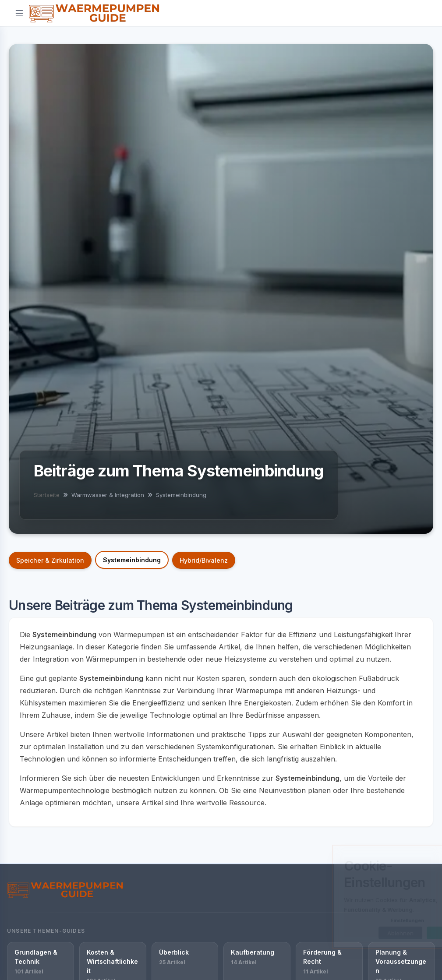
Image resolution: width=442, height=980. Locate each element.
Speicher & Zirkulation (50, 560)
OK (408, 933)
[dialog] (368, 897)
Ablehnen (360, 933)
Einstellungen (366, 920)
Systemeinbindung (132, 560)
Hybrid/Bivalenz (204, 560)
